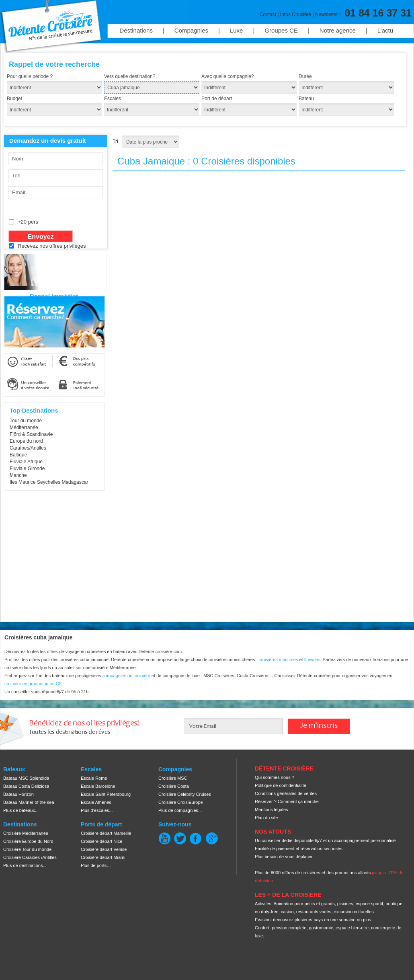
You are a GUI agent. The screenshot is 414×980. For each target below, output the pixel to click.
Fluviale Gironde (27, 468)
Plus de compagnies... (180, 810)
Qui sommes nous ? (275, 777)
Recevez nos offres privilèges (52, 246)
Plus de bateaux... (21, 810)
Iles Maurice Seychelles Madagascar (49, 482)
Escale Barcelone (98, 786)
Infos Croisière (296, 14)
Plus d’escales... (97, 810)
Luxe (237, 30)
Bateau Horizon (18, 794)
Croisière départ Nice (101, 841)
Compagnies (191, 30)
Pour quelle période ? (30, 76)
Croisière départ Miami (103, 857)
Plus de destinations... (25, 865)
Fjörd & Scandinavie (31, 434)
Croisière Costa (174, 786)
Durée (305, 76)
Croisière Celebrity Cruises (185, 794)
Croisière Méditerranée (26, 833)
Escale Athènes (96, 802)
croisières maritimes (279, 659)
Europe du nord (26, 441)
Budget (14, 99)
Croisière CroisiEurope (181, 802)
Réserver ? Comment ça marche (287, 801)
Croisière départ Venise (104, 849)
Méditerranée (24, 427)
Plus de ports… (96, 865)
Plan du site (266, 818)
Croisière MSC (173, 778)
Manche (18, 475)
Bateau (306, 99)
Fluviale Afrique (26, 462)
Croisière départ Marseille (106, 833)
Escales (113, 99)
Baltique (18, 455)
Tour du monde (26, 421)
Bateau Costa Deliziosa (26, 786)
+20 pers (28, 222)
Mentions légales (272, 809)
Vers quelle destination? (130, 76)
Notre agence (338, 30)
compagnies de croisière (127, 676)
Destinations (136, 30)
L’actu (385, 30)
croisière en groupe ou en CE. (34, 684)
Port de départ (217, 99)
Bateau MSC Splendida (26, 778)
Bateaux (14, 769)
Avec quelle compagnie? (228, 76)
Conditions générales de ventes (286, 793)
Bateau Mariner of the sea (29, 802)
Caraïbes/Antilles (28, 448)
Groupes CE (281, 30)
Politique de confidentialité (281, 785)
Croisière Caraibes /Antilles (30, 857)
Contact (268, 14)
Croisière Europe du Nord (28, 841)
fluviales (312, 659)
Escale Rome (94, 778)
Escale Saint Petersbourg (106, 794)
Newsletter (327, 14)
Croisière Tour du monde (27, 849)
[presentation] (68, 270)
